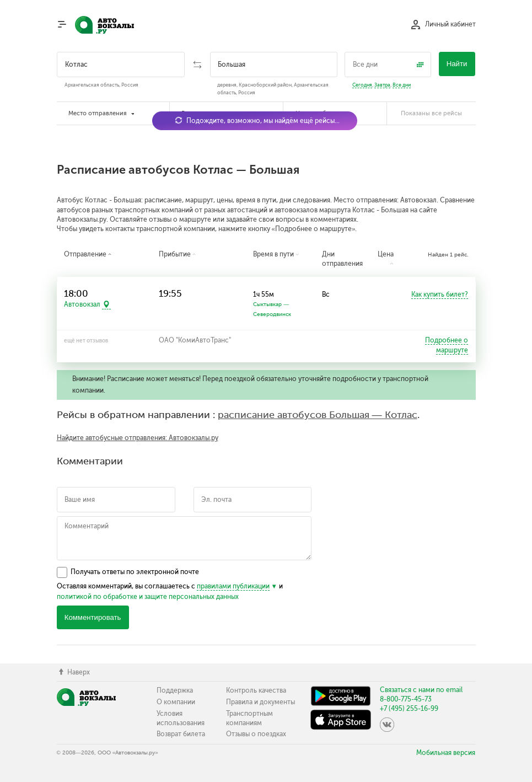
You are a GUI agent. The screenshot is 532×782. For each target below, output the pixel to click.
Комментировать (93, 617)
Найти (457, 64)
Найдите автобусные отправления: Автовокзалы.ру (138, 438)
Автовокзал (82, 305)
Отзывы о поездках (256, 734)
